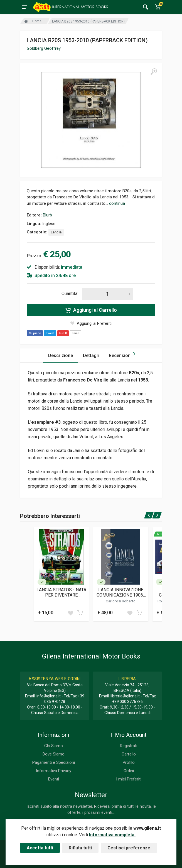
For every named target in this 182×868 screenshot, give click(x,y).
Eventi (54, 779)
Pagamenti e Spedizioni (54, 762)
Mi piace (35, 333)
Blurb (47, 215)
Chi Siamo (54, 746)
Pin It (63, 333)
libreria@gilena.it (125, 696)
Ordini (129, 771)
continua (117, 203)
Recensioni (122, 355)
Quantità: (70, 294)
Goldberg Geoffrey (44, 48)
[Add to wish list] (70, 613)
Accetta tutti (40, 848)
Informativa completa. (112, 835)
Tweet (50, 333)
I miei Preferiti (129, 779)
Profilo (129, 762)
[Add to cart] (80, 613)
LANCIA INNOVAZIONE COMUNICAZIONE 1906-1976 (121, 592)
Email (76, 333)
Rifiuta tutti (80, 848)
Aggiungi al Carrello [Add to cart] (91, 310)
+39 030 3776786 (127, 702)
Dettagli (91, 356)
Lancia (56, 232)
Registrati (129, 746)
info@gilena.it (49, 696)
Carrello (129, 754)
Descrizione (61, 356)
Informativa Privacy (54, 771)
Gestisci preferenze (129, 848)
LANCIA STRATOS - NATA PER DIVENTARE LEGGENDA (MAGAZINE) (61, 592)
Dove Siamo (54, 754)
